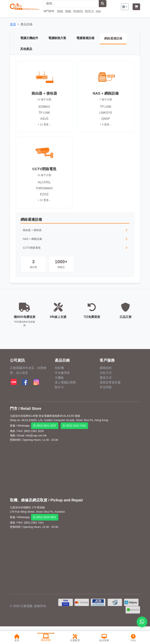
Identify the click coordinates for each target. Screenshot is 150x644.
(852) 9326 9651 (45, 518)
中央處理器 (62, 374)
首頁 (13, 24)
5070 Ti (90, 11)
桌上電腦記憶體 (65, 383)
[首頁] (25, 7)
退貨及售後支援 (110, 383)
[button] (125, 7)
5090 (60, 11)
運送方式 (106, 378)
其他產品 (26, 49)
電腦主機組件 (29, 38)
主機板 (59, 378)
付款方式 (106, 374)
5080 (68, 11)
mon (98, 11)
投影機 (59, 369)
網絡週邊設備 (115, 38)
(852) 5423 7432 (74, 427)
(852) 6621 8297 (45, 427)
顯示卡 (59, 388)
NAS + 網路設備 (75, 240)
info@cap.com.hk (36, 436)
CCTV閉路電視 (75, 248)
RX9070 (78, 11)
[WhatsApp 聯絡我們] (142, 622)
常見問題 (106, 388)
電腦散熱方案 (58, 38)
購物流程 (106, 369)
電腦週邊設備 (86, 38)
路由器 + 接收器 (75, 231)
